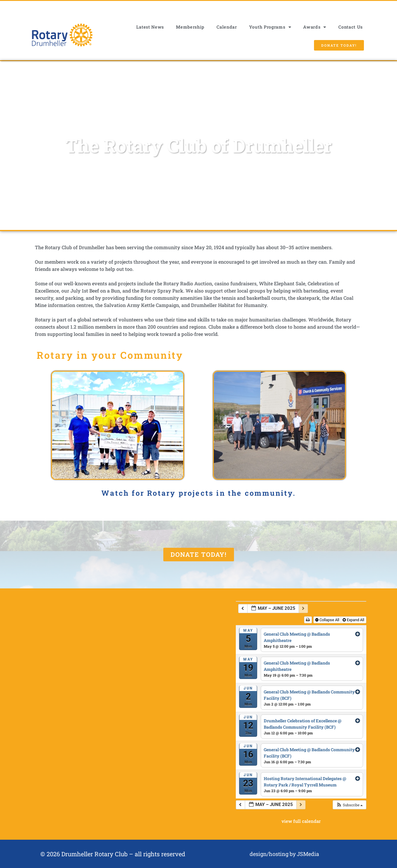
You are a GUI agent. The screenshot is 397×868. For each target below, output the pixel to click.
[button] (349, 805)
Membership (190, 27)
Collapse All (328, 620)
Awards (315, 27)
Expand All (354, 620)
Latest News (150, 27)
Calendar (227, 27)
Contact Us (351, 27)
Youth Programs (270, 27)
